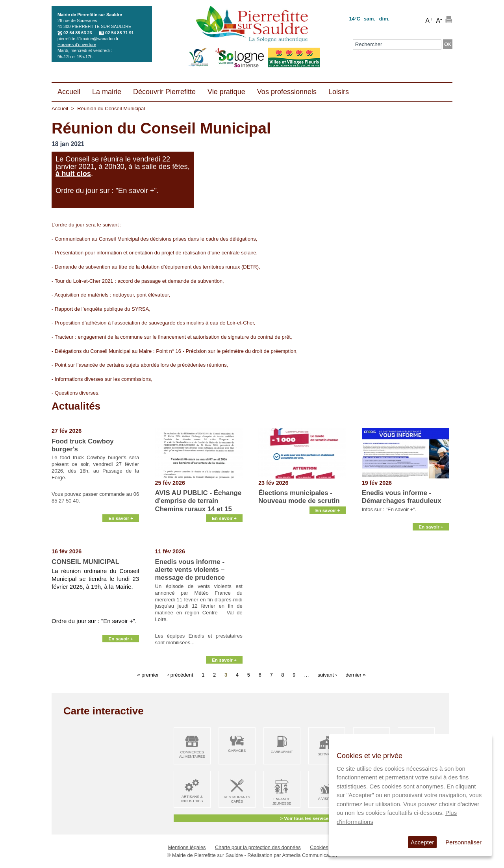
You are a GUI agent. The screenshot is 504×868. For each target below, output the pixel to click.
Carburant (282, 752)
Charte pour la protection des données (258, 847)
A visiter (327, 799)
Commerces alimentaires (192, 754)
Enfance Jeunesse (282, 801)
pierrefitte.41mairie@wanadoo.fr (88, 39)
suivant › (327, 674)
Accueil (60, 108)
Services (327, 754)
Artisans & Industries (192, 799)
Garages (237, 751)
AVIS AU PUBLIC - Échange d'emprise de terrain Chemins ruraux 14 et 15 (198, 501)
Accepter (422, 842)
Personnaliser (463, 842)
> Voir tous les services (305, 818)
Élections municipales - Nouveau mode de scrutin (299, 497)
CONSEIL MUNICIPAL (85, 562)
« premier (148, 674)
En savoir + (121, 539)
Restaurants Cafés (237, 799)
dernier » (355, 674)
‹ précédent (180, 674)
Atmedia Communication (310, 855)
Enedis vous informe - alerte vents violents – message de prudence (190, 570)
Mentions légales (187, 847)
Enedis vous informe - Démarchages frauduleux (402, 497)
